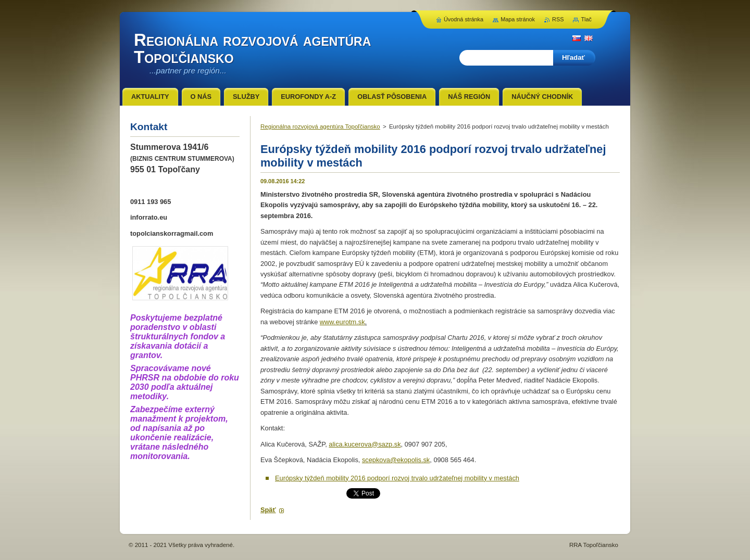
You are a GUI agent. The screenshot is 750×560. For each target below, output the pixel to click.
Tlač (586, 19)
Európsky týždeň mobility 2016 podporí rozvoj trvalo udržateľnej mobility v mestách (397, 478)
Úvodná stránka (464, 19)
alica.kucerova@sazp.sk (365, 444)
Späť (268, 510)
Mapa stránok (518, 19)
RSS (558, 19)
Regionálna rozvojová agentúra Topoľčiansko (320, 126)
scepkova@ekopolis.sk (396, 460)
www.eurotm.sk (342, 322)
